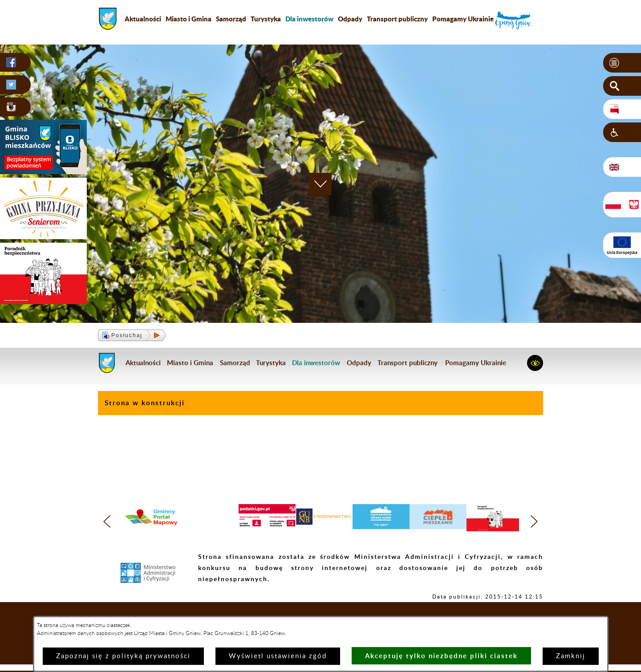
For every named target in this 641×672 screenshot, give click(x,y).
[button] (622, 63)
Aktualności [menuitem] (143, 19)
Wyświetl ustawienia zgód (278, 656)
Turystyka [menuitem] (266, 19)
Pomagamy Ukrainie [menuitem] (463, 19)
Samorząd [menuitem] (231, 19)
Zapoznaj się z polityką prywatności (123, 656)
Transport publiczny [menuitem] (397, 19)
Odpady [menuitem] (350, 19)
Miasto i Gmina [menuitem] (189, 19)
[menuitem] (309, 19)
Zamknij (571, 656)
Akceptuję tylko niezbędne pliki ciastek (441, 656)
